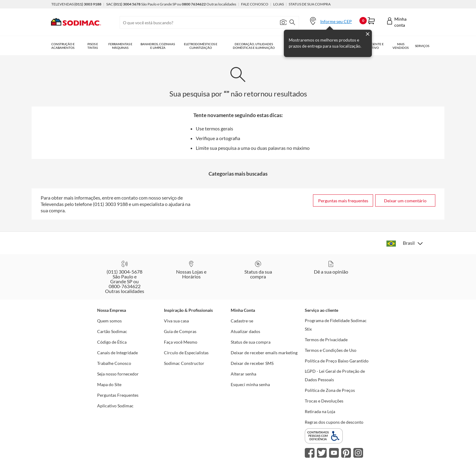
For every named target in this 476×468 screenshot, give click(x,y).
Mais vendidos (401, 46)
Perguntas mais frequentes (343, 201)
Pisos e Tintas (93, 46)
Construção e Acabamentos (63, 46)
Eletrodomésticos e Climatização (201, 46)
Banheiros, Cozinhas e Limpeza (158, 46)
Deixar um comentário (405, 201)
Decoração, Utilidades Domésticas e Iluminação (254, 46)
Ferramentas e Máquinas (120, 46)
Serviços (422, 46)
